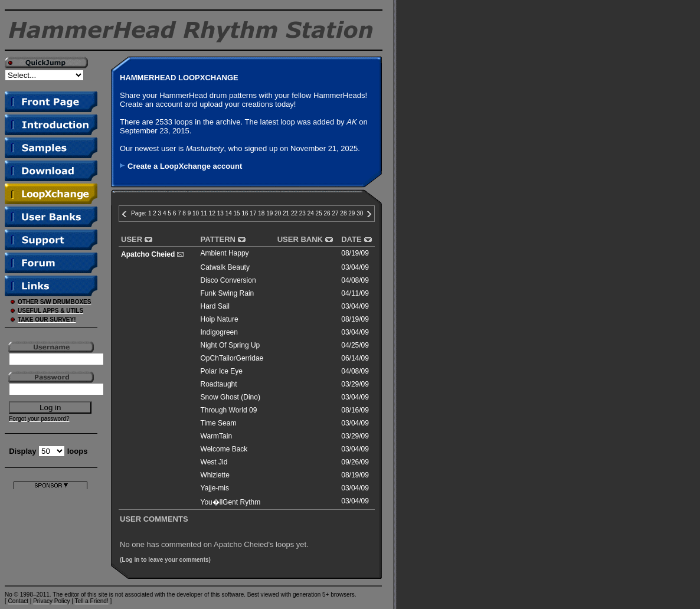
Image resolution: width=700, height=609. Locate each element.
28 (343, 213)
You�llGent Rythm (231, 502)
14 (229, 213)
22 (294, 213)
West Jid (214, 462)
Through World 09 (229, 410)
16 (245, 213)
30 (360, 213)
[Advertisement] (50, 526)
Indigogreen (219, 332)
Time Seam (219, 423)
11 (204, 213)
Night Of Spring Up (230, 345)
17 (253, 213)
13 (220, 213)
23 (302, 213)
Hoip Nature (220, 319)
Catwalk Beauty (225, 267)
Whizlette (215, 475)
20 (278, 213)
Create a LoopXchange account (185, 166)
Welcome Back (224, 449)
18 (261, 213)
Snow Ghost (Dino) (230, 397)
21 (286, 213)
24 (311, 213)
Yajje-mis (215, 488)
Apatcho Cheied (148, 254)
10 (196, 213)
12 (212, 213)
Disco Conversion (228, 280)
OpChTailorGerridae (232, 358)
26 (327, 213)
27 (335, 213)
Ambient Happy (225, 253)
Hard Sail (215, 306)
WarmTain (217, 436)
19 (269, 213)
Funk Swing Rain (228, 293)
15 (237, 213)
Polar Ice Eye (222, 371)
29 (351, 213)
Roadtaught (219, 384)
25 (319, 213)
